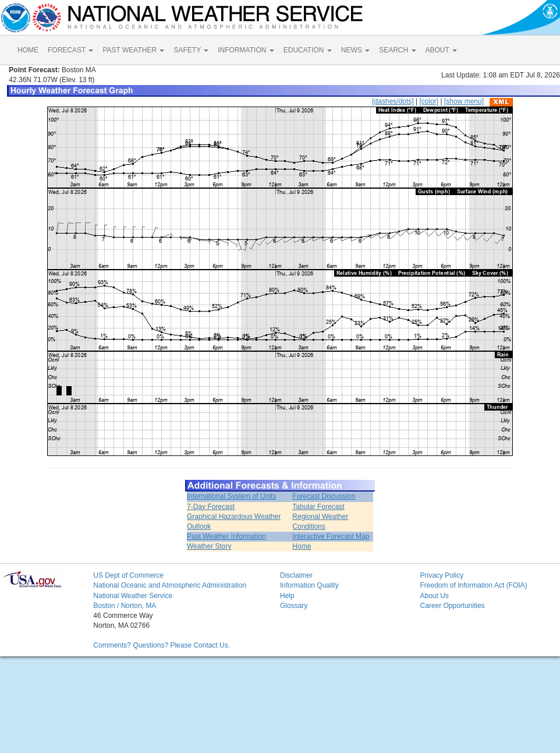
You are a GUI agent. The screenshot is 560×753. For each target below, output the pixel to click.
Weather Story (209, 546)
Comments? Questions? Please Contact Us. (162, 645)
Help (287, 596)
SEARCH (397, 50)
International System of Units (231, 496)
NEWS (355, 50)
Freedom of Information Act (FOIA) (473, 585)
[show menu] (464, 101)
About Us (434, 596)
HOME (28, 50)
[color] (429, 101)
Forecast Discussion (324, 496)
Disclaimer (296, 575)
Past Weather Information (226, 536)
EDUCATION (308, 50)
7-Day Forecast (211, 507)
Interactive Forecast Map (331, 536)
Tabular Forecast (318, 507)
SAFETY (191, 50)
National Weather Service (133, 596)
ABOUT (441, 50)
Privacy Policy (442, 575)
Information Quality (309, 585)
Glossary (294, 606)
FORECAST (70, 50)
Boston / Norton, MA (125, 606)
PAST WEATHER (133, 50)
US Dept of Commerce (128, 575)
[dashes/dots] (393, 101)
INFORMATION (246, 50)
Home (302, 546)
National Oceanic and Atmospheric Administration (170, 585)
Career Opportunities (452, 606)
